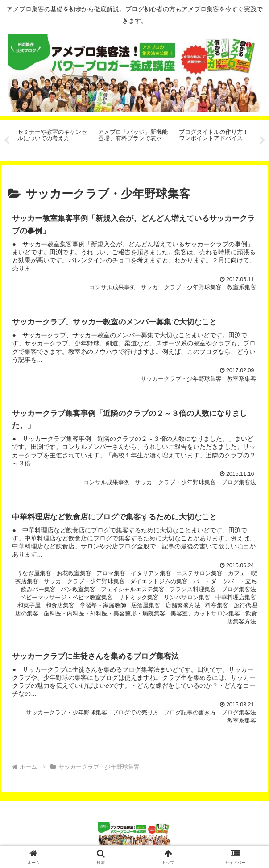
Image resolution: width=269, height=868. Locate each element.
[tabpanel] (53, 139)
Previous (7, 141)
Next (262, 141)
